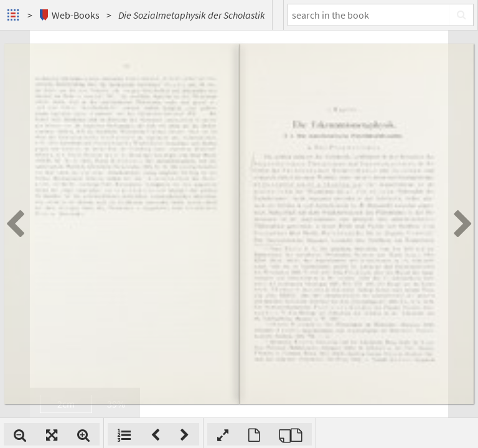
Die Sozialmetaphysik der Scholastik (192, 15)
